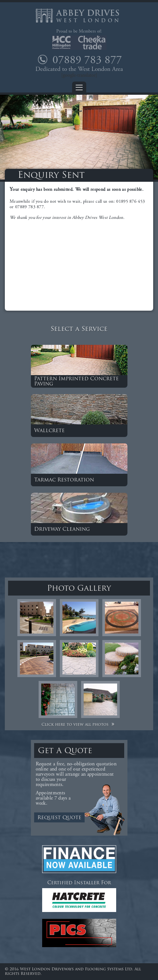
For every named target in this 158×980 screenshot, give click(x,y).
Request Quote (59, 818)
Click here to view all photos (79, 725)
